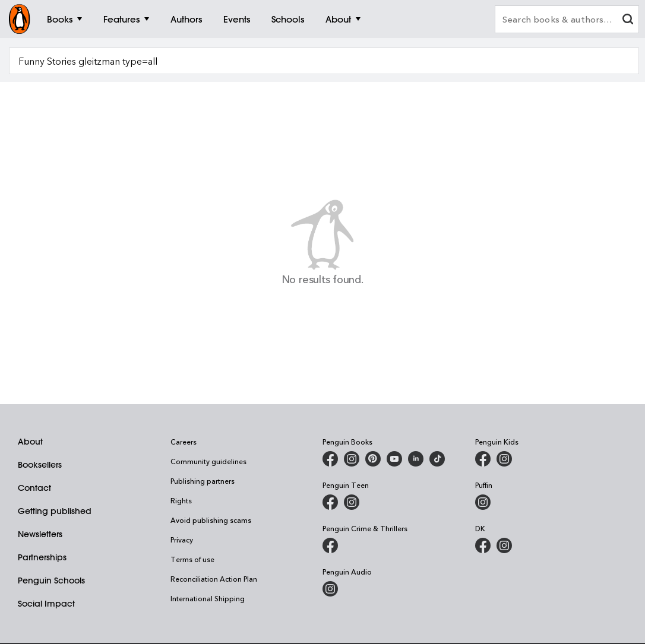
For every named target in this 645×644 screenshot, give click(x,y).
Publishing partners (203, 481)
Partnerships (42, 557)
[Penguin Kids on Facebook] (483, 459)
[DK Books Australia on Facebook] (483, 545)
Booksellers (40, 465)
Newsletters (40, 534)
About (30, 442)
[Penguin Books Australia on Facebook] (330, 459)
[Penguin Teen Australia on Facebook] (330, 502)
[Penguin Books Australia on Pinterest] (373, 459)
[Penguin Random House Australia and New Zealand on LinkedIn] (416, 459)
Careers (184, 442)
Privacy (182, 540)
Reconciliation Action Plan (214, 579)
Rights (181, 500)
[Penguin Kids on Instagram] (504, 459)
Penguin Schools (51, 580)
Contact (34, 488)
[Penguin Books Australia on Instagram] (352, 459)
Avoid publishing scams (211, 520)
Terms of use (192, 559)
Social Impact (46, 604)
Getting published (55, 511)
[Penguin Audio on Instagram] (330, 589)
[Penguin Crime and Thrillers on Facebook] (330, 545)
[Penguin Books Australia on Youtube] (394, 459)
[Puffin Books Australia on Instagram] (483, 502)
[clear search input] (628, 20)
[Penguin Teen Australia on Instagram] (352, 502)
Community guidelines (208, 461)
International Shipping (208, 598)
